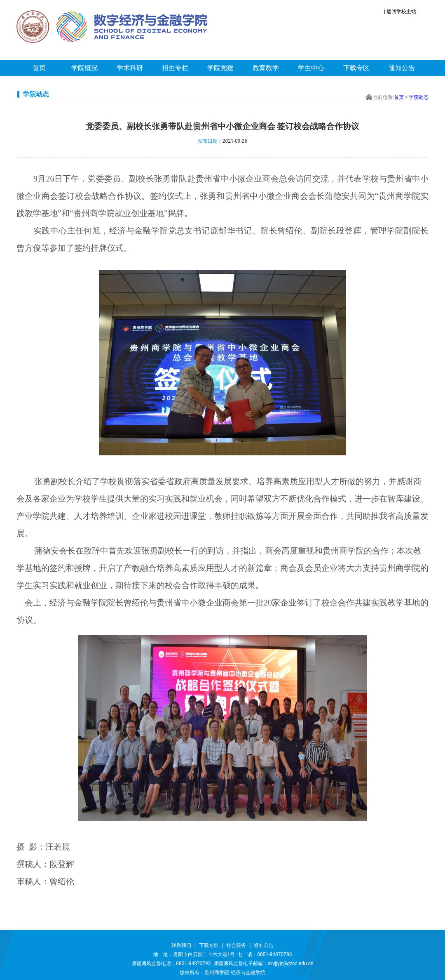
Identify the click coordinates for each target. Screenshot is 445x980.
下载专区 (356, 68)
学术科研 (130, 68)
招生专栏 (175, 68)
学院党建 (220, 68)
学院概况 (84, 68)
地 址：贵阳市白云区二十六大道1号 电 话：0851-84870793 (223, 954)
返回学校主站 (401, 12)
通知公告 (402, 68)
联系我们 (181, 945)
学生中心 (311, 68)
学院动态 (419, 97)
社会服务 (236, 945)
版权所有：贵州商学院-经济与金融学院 (222, 973)
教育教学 (266, 68)
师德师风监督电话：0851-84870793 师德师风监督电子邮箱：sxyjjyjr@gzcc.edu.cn (222, 964)
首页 (39, 68)
